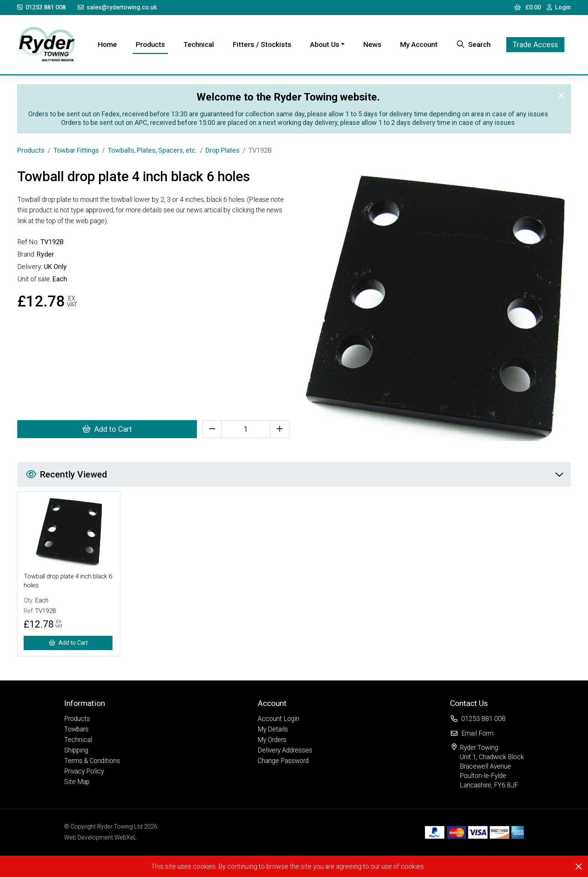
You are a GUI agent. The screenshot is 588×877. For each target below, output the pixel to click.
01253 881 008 (41, 7)
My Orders (272, 740)
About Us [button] (325, 44)
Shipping (76, 750)
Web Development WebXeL (100, 837)
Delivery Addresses (285, 750)
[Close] (561, 95)
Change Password (283, 761)
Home (109, 44)
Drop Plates (223, 150)
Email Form (477, 733)
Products (150, 44)
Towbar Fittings (76, 150)
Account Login (278, 719)
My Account (419, 44)
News (372, 44)
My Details (273, 729)
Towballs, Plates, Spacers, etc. (152, 150)
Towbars (76, 729)
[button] (92, 703)
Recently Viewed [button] (294, 475)
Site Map (77, 782)
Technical (199, 44)
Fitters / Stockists (262, 44)
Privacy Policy (84, 771)
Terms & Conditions (92, 761)
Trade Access (535, 45)
